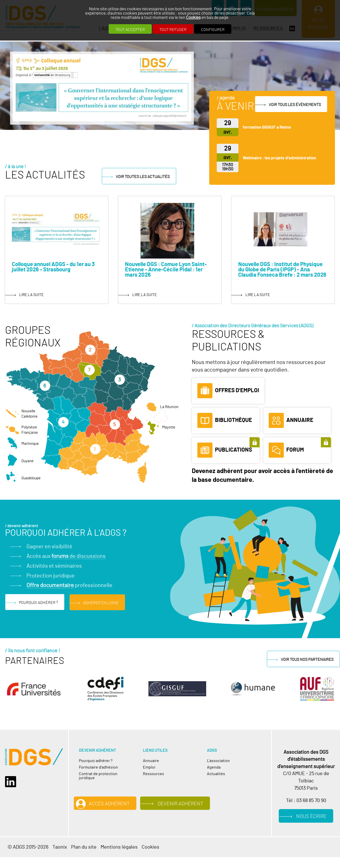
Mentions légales (119, 847)
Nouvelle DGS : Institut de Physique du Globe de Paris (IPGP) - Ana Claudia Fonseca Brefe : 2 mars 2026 (282, 269)
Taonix (60, 847)
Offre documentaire (50, 585)
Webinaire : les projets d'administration (279, 158)
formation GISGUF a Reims (267, 127)
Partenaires (35, 661)
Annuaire (300, 420)
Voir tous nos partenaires (307, 659)
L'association (218, 761)
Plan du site (84, 847)
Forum (295, 450)
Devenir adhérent (183, 804)
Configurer (213, 30)
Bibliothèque (234, 420)
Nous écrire (312, 816)
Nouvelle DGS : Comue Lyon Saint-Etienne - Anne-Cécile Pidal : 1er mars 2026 (166, 269)
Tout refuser (173, 30)
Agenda (214, 767)
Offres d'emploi (237, 390)
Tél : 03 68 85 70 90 (306, 800)
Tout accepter (130, 30)
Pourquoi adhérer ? (38, 603)
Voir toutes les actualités (146, 176)
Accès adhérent (110, 804)
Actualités (216, 774)
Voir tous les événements (295, 104)
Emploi (149, 767)
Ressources (153, 774)
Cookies (193, 17)
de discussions (79, 556)
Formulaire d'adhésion (98, 767)
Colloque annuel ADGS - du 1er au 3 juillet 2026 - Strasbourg (53, 267)
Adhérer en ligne (101, 603)
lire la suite (31, 295)
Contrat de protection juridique (98, 776)
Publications (234, 450)
